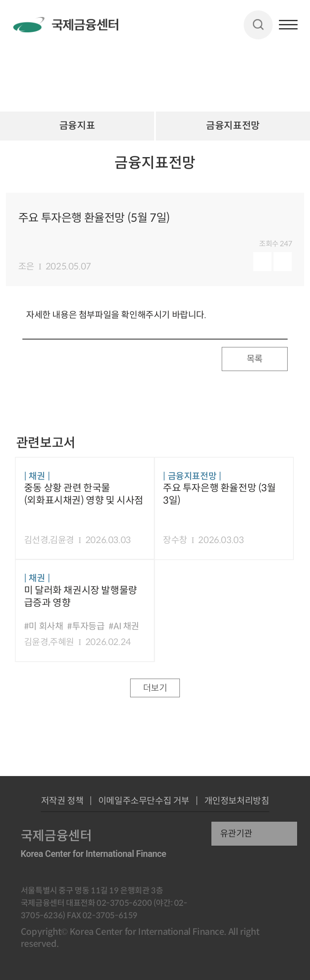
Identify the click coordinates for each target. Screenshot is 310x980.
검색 (258, 25)
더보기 (155, 688)
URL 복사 (287, 172)
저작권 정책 (62, 801)
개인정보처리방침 (237, 801)
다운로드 (283, 262)
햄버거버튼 (288, 25)
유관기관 (236, 833)
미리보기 (262, 262)
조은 (26, 266)
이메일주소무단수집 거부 (144, 801)
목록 (255, 359)
